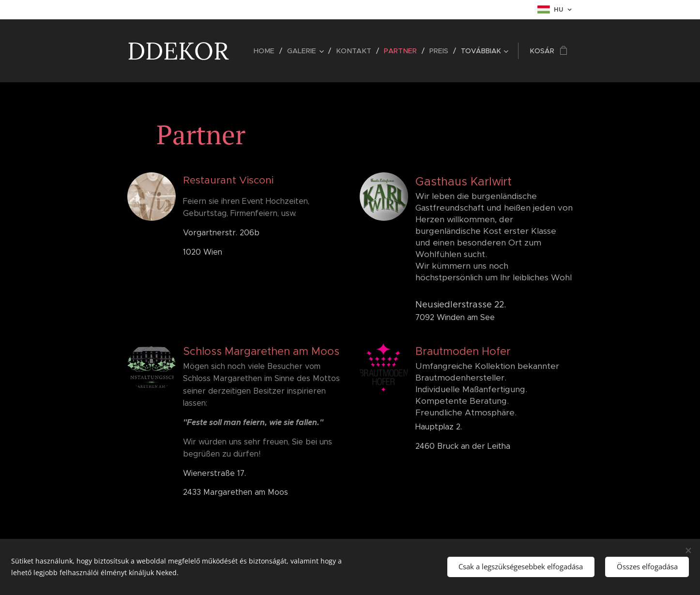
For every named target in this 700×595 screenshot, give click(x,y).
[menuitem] (272, 51)
